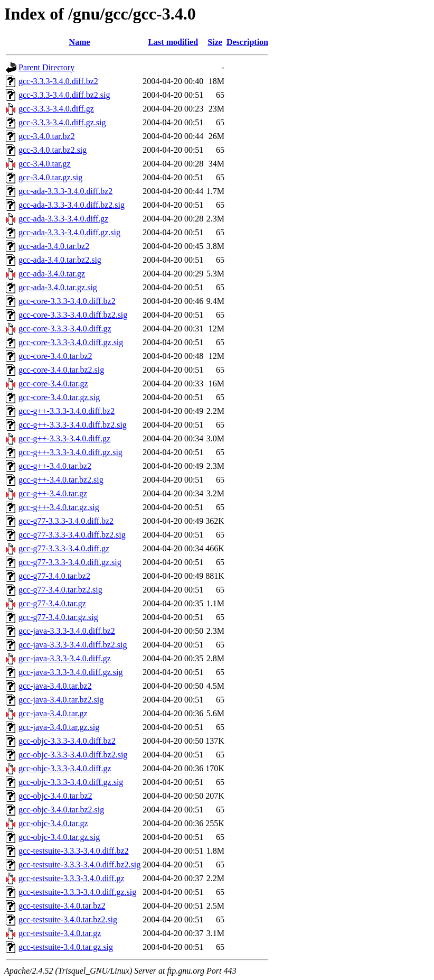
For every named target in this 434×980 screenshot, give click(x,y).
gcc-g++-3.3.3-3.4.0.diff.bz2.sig (73, 425)
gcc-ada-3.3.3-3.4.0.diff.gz (63, 219)
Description (247, 42)
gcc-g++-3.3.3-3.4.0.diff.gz (64, 438)
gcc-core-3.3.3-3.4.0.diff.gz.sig (71, 342)
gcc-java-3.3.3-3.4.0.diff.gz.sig (70, 672)
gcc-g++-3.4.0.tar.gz (53, 493)
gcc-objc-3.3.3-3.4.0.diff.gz (65, 768)
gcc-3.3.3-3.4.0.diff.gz (56, 109)
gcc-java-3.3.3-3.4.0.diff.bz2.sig (73, 645)
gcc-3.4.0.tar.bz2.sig (53, 150)
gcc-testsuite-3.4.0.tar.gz (60, 933)
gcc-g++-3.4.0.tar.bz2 (55, 466)
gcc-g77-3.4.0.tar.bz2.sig (60, 590)
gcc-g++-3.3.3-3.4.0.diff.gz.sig (70, 452)
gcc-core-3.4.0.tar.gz (53, 383)
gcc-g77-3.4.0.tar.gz (52, 603)
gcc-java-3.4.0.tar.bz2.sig (61, 700)
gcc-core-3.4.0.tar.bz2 (55, 356)
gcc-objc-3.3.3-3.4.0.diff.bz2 (67, 741)
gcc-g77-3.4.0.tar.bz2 (54, 576)
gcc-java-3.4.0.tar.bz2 (55, 686)
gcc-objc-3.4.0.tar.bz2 (55, 796)
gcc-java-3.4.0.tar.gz (53, 713)
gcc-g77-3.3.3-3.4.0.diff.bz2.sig (72, 535)
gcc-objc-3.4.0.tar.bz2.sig (61, 810)
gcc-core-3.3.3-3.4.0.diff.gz (65, 329)
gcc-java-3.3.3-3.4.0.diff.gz (65, 658)
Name (80, 42)
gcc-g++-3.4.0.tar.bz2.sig (61, 480)
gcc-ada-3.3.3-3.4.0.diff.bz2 (65, 191)
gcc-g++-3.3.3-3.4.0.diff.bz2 (67, 411)
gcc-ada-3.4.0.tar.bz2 (54, 246)
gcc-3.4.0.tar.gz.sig (50, 177)
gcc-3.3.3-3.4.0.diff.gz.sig (62, 122)
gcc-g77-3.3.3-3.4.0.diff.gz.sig (70, 562)
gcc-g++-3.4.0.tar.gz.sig (59, 507)
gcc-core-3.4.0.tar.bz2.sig (61, 370)
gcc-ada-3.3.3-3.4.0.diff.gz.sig (69, 232)
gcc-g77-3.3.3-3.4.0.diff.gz (64, 548)
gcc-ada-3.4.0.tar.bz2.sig (60, 260)
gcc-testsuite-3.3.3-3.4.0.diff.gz (72, 878)
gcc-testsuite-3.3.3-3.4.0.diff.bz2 (74, 851)
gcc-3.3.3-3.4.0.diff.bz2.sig (64, 95)
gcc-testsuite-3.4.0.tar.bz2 (62, 906)
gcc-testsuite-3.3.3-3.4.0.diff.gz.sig (77, 892)
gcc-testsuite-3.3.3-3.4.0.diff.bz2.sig (79, 865)
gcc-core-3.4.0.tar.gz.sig (59, 397)
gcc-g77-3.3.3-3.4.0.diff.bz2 (66, 521)
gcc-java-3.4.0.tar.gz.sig (59, 727)
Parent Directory (46, 67)
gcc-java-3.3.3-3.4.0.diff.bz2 (67, 631)
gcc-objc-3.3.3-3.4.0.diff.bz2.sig (73, 755)
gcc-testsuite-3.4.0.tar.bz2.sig (68, 919)
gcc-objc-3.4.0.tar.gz (53, 823)
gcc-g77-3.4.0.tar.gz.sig (58, 617)
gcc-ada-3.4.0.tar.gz (52, 274)
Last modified (173, 42)
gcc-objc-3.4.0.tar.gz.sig (59, 837)
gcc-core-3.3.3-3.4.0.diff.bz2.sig (73, 315)
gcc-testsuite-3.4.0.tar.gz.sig (66, 947)
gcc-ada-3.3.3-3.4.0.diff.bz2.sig (72, 205)
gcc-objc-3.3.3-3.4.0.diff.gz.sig (71, 782)
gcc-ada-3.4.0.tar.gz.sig (58, 287)
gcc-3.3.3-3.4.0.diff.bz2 (58, 81)
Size (215, 42)
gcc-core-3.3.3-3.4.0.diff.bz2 (67, 301)
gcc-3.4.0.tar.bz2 (47, 136)
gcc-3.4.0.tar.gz (45, 164)
